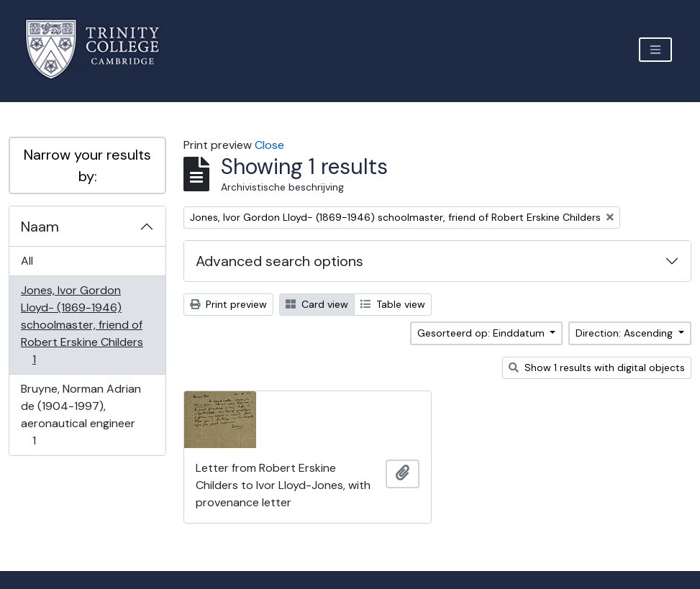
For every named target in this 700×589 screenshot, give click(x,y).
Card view (317, 304)
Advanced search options (279, 261)
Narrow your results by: (87, 165)
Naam (40, 227)
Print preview (228, 304)
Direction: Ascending (626, 333)
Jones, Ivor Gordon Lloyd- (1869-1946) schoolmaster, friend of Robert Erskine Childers (82, 325)
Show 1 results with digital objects (597, 367)
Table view (393, 304)
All (27, 261)
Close (269, 145)
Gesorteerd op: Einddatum (482, 333)
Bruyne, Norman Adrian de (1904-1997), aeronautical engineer (81, 415)
